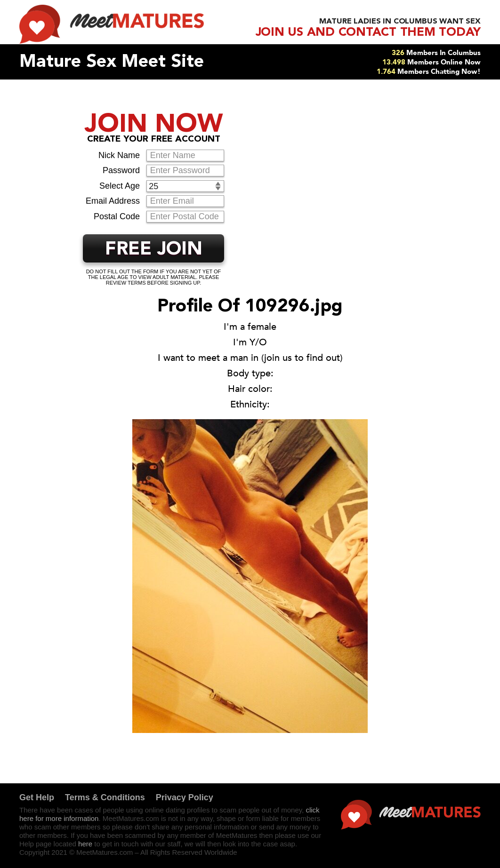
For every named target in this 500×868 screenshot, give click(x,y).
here (85, 844)
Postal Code (117, 216)
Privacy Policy (185, 797)
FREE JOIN (154, 250)
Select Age (120, 186)
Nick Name (119, 155)
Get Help (37, 797)
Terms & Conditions (105, 797)
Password (121, 170)
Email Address (113, 201)
